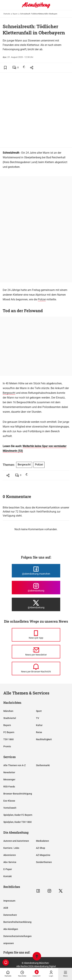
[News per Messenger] (36, 635)
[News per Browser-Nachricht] (36, 669)
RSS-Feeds (9, 787)
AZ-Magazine (43, 855)
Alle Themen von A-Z (14, 765)
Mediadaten (42, 841)
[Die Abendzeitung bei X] (36, 604)
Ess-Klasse (9, 801)
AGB (6, 908)
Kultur (39, 725)
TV (38, 718)
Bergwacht (9, 393)
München (8, 711)
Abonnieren (10, 855)
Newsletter (9, 772)
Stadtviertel (10, 718)
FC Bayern (9, 732)
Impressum (9, 901)
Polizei (42, 299)
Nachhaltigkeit (44, 739)
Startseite (7, 14)
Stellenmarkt (43, 765)
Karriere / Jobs (11, 848)
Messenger (9, 779)
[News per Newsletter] (36, 652)
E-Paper (8, 869)
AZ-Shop (41, 848)
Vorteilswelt (10, 808)
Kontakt (8, 876)
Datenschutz (10, 915)
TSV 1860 (8, 739)
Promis (7, 746)
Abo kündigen (11, 929)
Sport (39, 711)
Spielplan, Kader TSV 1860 (17, 822)
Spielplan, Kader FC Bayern (18, 815)
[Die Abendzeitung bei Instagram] (36, 588)
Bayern (15, 14)
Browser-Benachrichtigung (18, 794)
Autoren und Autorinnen (16, 841)
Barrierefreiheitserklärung (17, 922)
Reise (39, 732)
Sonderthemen (44, 862)
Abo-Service (10, 862)
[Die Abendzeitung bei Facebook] (36, 571)
